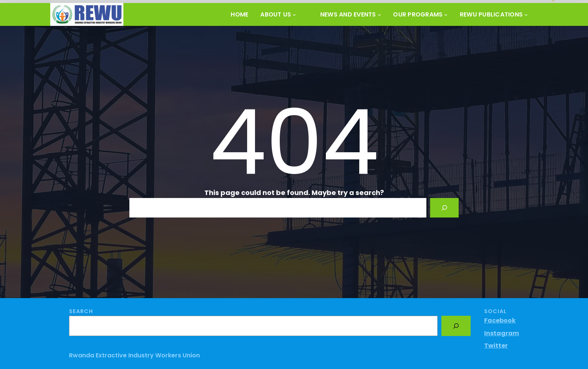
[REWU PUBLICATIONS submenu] (526, 15)
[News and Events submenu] (379, 15)
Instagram (502, 333)
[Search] (444, 208)
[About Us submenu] (294, 15)
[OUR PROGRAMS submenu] (446, 15)
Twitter (496, 346)
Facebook (500, 320)
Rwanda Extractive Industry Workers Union (134, 355)
